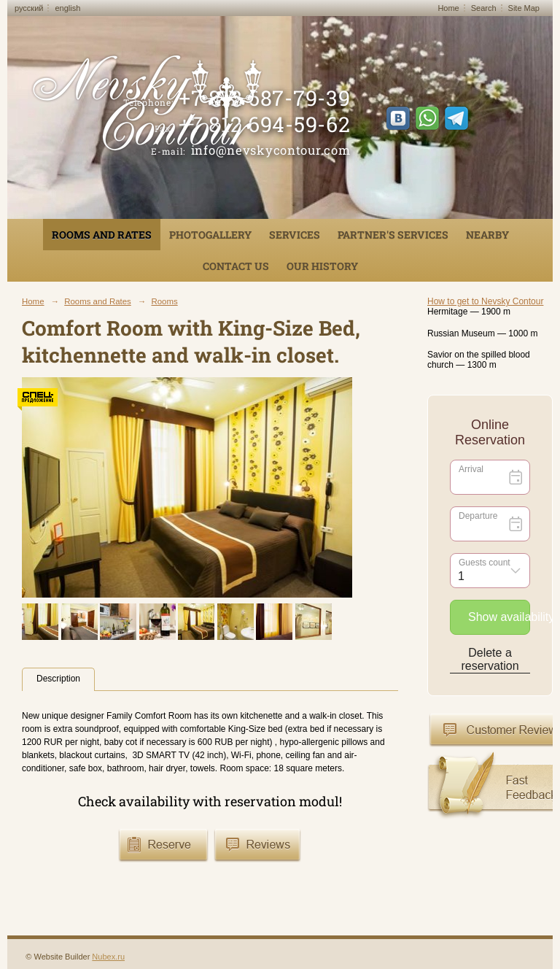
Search (484, 8)
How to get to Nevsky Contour (485, 301)
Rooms (164, 301)
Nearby (487, 235)
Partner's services (393, 235)
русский (29, 8)
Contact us (236, 266)
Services (295, 235)
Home (448, 8)
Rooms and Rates (102, 235)
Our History (322, 266)
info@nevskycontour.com (271, 150)
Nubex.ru (108, 957)
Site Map (524, 8)
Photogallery (210, 235)
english (67, 8)
